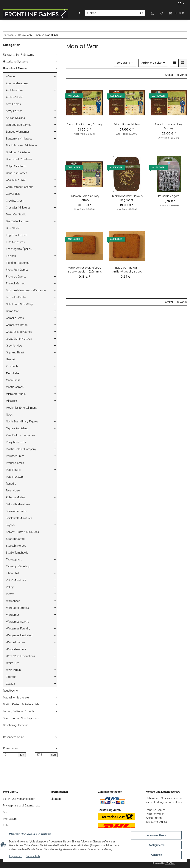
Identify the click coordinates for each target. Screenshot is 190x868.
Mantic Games (15, 387)
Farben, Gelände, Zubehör (19, 711)
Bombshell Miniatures (19, 159)
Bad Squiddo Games (19, 125)
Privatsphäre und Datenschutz (21, 806)
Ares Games (13, 104)
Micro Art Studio (16, 394)
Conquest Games (17, 173)
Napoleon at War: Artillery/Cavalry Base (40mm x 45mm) (127, 270)
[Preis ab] (11, 755)
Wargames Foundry (18, 629)
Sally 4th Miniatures (18, 504)
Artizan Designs (15, 118)
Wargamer (13, 615)
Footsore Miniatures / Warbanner (26, 290)
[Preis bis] (42, 755)
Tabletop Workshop (18, 566)
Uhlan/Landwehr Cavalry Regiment (127, 198)
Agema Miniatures (17, 83)
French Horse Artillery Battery (169, 126)
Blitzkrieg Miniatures (18, 152)
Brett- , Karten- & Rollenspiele (21, 704)
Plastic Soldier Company (21, 449)
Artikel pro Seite (152, 63)
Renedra (11, 484)
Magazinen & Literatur (16, 698)
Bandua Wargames (18, 132)
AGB (6, 812)
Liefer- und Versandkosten (19, 799)
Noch (9, 415)
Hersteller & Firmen (15, 68)
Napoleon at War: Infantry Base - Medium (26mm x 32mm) (84, 270)
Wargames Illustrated (19, 635)
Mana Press (13, 380)
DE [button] (179, 3)
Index (6, 825)
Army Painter (14, 111)
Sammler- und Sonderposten (21, 718)
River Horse (13, 491)
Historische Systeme (15, 62)
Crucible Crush (15, 201)
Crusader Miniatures (18, 208)
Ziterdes (11, 677)
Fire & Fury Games (17, 270)
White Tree (13, 663)
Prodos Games (15, 463)
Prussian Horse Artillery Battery (84, 198)
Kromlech (12, 366)
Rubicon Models (16, 497)
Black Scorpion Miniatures (22, 145)
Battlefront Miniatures (19, 139)
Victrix (10, 594)
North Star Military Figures (22, 422)
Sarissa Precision (16, 511)
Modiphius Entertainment (21, 408)
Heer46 (10, 359)
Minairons (12, 401)
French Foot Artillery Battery (84, 124)
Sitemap (56, 799)
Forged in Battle (16, 297)
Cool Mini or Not (16, 180)
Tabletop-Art (14, 560)
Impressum (10, 819)
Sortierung (123, 63)
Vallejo (10, 587)
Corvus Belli (13, 194)
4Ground (11, 76)
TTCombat (13, 573)
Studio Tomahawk (17, 553)
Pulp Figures (14, 470)
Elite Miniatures (15, 242)
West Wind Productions (20, 656)
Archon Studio (15, 97)
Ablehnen (156, 855)
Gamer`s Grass (15, 318)
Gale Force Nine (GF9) (19, 304)
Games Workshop (17, 325)
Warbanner (13, 601)
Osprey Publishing (17, 428)
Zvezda (10, 684)
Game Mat (12, 311)
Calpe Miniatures (16, 166)
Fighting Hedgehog (18, 263)
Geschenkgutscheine (16, 725)
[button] (152, 13)
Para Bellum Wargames (21, 435)
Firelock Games (15, 283)
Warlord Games (16, 642)
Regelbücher (11, 691)
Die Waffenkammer (18, 221)
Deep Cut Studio (16, 214)
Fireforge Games (16, 277)
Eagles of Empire (17, 235)
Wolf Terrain (13, 670)
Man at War (13, 373)
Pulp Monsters (15, 477)
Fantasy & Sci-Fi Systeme (19, 55)
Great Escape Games (19, 332)
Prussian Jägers (169, 196)
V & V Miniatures (16, 580)
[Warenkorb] (176, 13)
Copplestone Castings (20, 187)
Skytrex (11, 525)
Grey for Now (14, 346)
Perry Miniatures (16, 442)
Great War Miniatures (19, 339)
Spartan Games (15, 539)
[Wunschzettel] (161, 13)
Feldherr (11, 256)
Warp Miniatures (16, 649)
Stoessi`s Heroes (16, 546)
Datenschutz (33, 856)
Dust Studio (13, 228)
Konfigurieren (156, 845)
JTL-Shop (170, 863)
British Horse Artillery (127, 124)
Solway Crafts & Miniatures (22, 532)
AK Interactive (14, 90)
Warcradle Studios (17, 608)
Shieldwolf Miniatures (19, 518)
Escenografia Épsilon (19, 249)
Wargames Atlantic (18, 622)
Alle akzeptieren (156, 835)
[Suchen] (112, 13)
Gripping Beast (15, 352)
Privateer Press (15, 456)
